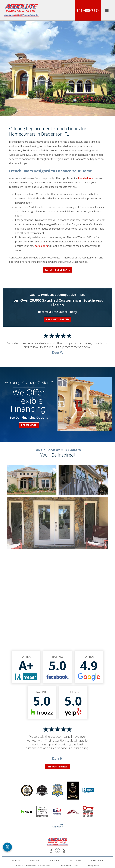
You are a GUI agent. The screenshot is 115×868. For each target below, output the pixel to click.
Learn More (29, 425)
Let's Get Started (58, 319)
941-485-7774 (88, 10)
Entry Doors (55, 860)
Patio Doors (35, 860)
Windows (16, 860)
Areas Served (97, 860)
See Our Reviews (58, 767)
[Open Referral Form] (7, 847)
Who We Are (76, 860)
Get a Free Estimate (57, 270)
